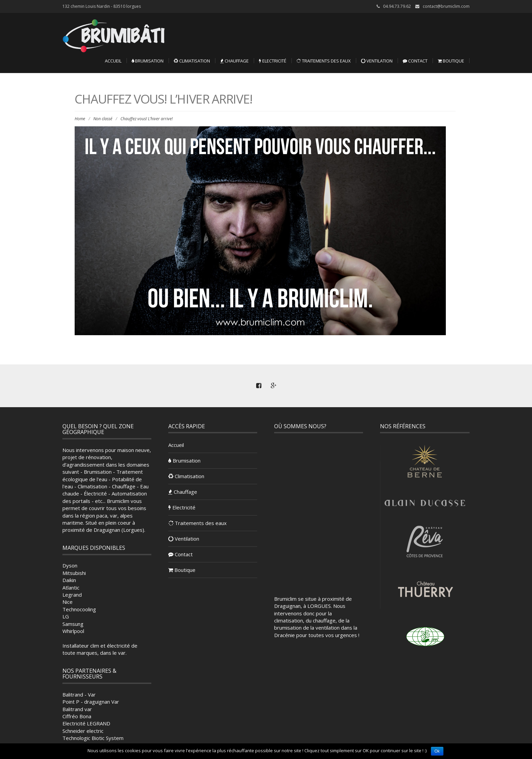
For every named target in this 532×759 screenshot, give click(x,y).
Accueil (113, 61)
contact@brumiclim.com (446, 6)
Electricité (273, 61)
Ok (437, 751)
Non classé (103, 119)
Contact (415, 61)
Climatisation (192, 61)
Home (80, 119)
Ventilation (377, 61)
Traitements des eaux (324, 61)
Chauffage (234, 61)
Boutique (451, 61)
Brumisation (148, 61)
